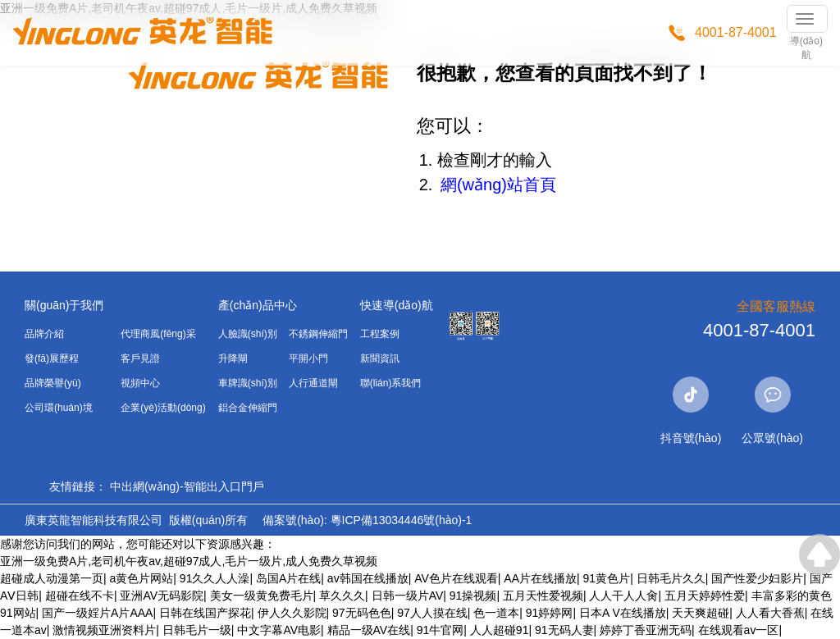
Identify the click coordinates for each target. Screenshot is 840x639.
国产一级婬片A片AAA (97, 613)
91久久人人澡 (215, 578)
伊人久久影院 (292, 613)
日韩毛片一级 (197, 630)
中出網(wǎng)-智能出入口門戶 (187, 486)
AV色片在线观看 (456, 578)
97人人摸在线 (432, 613)
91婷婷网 (550, 613)
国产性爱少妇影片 (757, 578)
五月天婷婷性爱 (705, 596)
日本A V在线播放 (623, 613)
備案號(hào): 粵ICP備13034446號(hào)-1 (367, 520)
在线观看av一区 (739, 630)
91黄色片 (607, 578)
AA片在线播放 (540, 578)
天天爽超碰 (701, 613)
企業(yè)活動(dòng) (163, 408)
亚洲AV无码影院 (162, 596)
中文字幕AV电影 (279, 630)
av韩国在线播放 (368, 578)
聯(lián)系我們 (391, 383)
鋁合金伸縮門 (248, 408)
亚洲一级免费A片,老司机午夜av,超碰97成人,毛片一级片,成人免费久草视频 (189, 561)
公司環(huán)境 (59, 408)
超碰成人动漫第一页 (52, 578)
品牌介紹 (44, 334)
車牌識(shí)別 (248, 383)
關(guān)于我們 (64, 305)
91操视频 (473, 596)
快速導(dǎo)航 (397, 305)
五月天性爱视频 (543, 596)
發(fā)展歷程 (52, 358)
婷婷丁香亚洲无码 (646, 630)
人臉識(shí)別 (248, 334)
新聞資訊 (380, 358)
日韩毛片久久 (671, 578)
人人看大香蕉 (770, 613)
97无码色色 (362, 613)
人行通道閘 (313, 383)
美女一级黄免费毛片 (262, 596)
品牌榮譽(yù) (53, 383)
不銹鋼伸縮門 (318, 334)
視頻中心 (140, 383)
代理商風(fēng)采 (158, 334)
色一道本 (496, 613)
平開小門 (308, 358)
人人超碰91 (500, 630)
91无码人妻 (564, 630)
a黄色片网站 (142, 578)
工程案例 (380, 334)
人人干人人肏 (623, 596)
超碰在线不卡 (80, 596)
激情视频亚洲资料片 (104, 630)
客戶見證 (140, 358)
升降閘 (233, 358)
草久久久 (342, 596)
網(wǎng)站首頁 (498, 185)
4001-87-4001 (736, 32)
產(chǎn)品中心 (258, 305)
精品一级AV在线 (369, 630)
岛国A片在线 (288, 578)
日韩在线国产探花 (205, 613)
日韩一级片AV (408, 596)
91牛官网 (441, 630)
